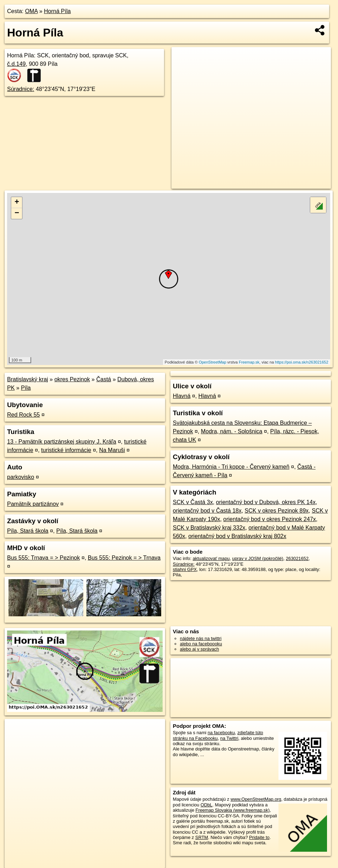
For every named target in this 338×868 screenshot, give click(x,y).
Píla (26, 388)
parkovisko (21, 477)
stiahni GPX (185, 569)
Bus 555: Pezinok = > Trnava (124, 558)
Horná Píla (57, 11)
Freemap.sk (249, 362)
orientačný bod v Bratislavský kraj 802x (237, 536)
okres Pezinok (72, 379)
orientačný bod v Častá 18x (207, 511)
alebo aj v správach (199, 649)
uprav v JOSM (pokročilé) (258, 558)
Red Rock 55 (24, 415)
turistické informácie (66, 450)
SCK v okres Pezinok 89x (277, 511)
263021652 (297, 558)
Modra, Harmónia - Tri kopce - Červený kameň (231, 467)
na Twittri (229, 738)
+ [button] (17, 202)
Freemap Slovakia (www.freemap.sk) (233, 810)
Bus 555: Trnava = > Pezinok (43, 558)
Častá (104, 379)
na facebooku (221, 733)
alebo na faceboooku (201, 644)
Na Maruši (112, 450)
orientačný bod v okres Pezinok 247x (269, 519)
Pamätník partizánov (33, 504)
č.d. (16, 64)
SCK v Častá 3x (193, 502)
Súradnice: (21, 89)
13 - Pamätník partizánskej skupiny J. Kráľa (62, 442)
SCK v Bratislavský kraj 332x (209, 528)
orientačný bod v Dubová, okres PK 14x (266, 502)
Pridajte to (259, 837)
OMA (32, 11)
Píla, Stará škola (28, 531)
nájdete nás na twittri (201, 638)
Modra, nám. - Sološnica (232, 431)
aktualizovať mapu (211, 558)
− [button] (17, 213)
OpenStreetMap (213, 362)
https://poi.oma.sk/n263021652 (302, 362)
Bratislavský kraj (28, 379)
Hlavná (182, 396)
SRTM (202, 837)
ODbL (206, 805)
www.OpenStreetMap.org (256, 799)
